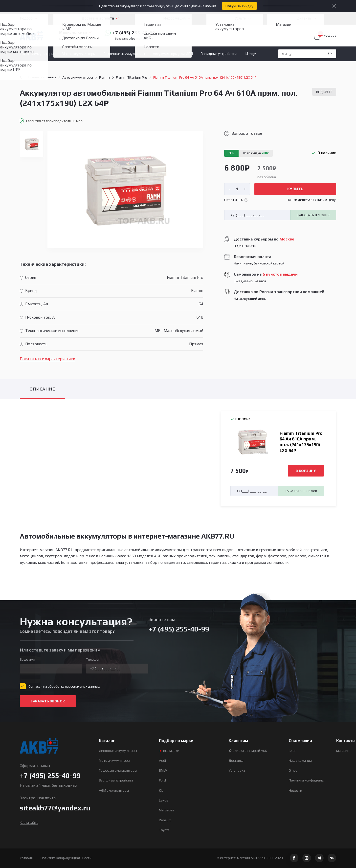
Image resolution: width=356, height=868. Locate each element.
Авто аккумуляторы (37, 54)
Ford (162, 780)
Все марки (169, 751)
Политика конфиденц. (306, 780)
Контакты (303, 18)
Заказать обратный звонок (134, 39)
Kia (161, 790)
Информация (174, 18)
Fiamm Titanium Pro (132, 77)
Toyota (164, 830)
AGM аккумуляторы (114, 790)
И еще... (252, 54)
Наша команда (300, 760)
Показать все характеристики (47, 359)
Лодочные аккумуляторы (124, 54)
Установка (237, 770)
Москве (287, 239)
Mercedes (167, 810)
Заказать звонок (48, 701)
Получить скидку (239, 6)
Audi (162, 760)
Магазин (343, 751)
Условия (26, 858)
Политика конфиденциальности (66, 858)
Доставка (236, 760)
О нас (293, 770)
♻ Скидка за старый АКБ (248, 751)
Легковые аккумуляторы (118, 751)
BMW (163, 770)
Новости (295, 790)
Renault (165, 820)
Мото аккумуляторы (78, 54)
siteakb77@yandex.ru (55, 808)
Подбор (26, 18)
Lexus (164, 800)
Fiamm (104, 77)
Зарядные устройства (219, 54)
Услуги (241, 18)
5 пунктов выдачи (280, 274)
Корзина (325, 36)
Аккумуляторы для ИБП (173, 54)
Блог (292, 751)
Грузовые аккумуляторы (118, 770)
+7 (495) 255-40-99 (130, 33)
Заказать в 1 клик (313, 215)
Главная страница (38, 77)
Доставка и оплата (98, 18)
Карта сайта (29, 823)
